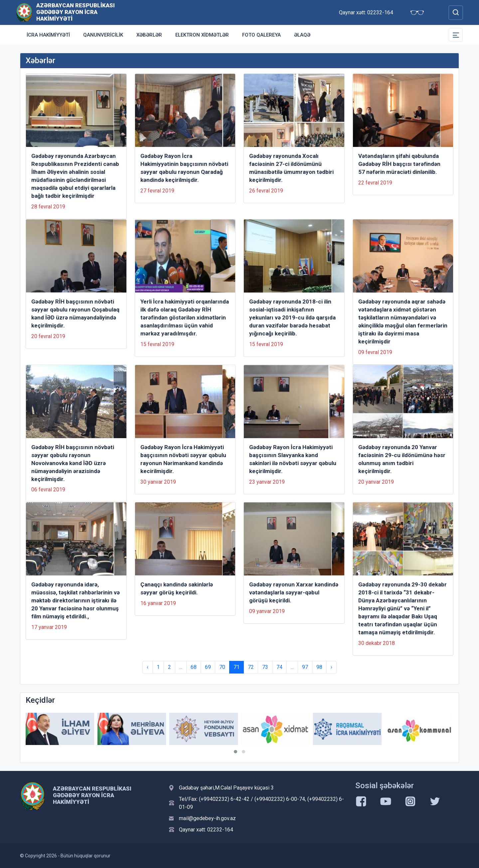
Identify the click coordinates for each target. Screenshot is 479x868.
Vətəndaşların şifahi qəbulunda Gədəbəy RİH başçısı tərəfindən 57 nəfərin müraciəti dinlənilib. (399, 164)
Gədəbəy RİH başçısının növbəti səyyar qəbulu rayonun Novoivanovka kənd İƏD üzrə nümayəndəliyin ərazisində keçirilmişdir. (73, 463)
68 (194, 667)
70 (222, 667)
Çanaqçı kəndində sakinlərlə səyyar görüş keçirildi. (177, 588)
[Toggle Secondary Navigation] (456, 35)
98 (319, 667)
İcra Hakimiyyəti (48, 35)
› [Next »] (331, 667)
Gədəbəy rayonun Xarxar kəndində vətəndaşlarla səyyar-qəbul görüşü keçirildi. (294, 592)
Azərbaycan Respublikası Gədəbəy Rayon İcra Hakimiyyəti (76, 12)
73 (265, 667)
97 (305, 667)
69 (208, 667)
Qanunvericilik (103, 35)
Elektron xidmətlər (202, 35)
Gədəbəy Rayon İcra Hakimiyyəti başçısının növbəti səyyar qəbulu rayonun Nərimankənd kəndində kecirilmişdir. (183, 459)
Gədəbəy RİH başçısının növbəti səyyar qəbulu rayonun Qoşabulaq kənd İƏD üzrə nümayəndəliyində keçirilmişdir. (75, 313)
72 (251, 667)
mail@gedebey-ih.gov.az (207, 818)
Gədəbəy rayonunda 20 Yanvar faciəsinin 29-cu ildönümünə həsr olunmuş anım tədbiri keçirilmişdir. (402, 459)
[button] (236, 752)
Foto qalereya (261, 35)
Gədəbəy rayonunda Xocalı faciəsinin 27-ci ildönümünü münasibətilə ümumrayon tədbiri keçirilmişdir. (291, 168)
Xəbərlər (149, 35)
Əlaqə (302, 35)
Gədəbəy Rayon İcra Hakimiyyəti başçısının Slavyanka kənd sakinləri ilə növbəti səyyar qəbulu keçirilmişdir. (293, 459)
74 (279, 667)
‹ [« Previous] (148, 667)
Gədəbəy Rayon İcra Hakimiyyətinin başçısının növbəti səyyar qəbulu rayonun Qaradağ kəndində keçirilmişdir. (184, 168)
